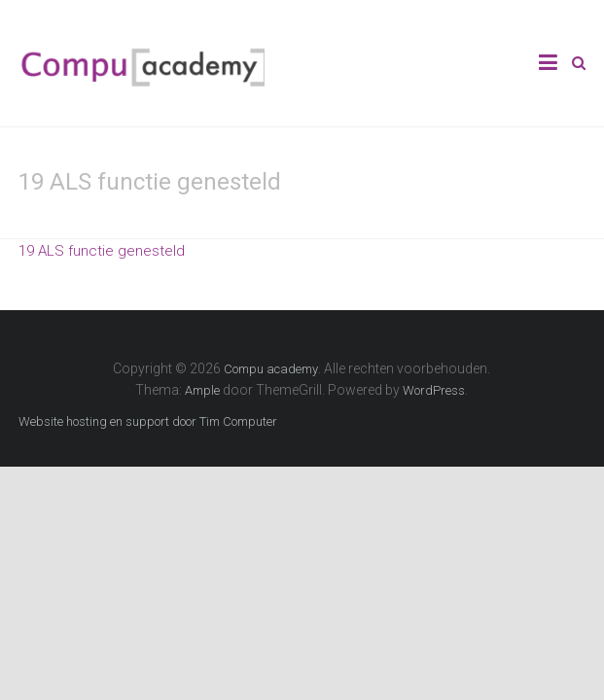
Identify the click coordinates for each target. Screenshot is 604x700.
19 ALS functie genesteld (102, 251)
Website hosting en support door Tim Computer (148, 421)
